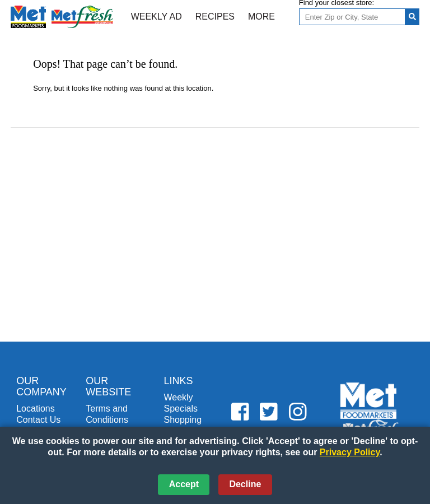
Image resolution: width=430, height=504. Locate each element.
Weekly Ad (156, 17)
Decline (245, 484)
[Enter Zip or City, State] (352, 17)
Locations (36, 409)
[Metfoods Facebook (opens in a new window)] (240, 412)
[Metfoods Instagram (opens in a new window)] (298, 412)
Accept (184, 484)
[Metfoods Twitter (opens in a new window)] (269, 412)
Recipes (215, 17)
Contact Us (38, 420)
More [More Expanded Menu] (261, 17)
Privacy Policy (350, 452)
